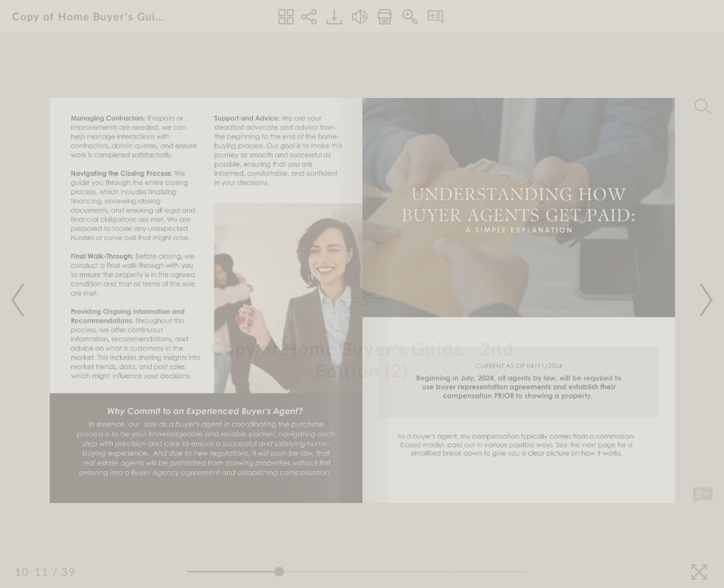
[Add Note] (703, 496)
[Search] (703, 106)
